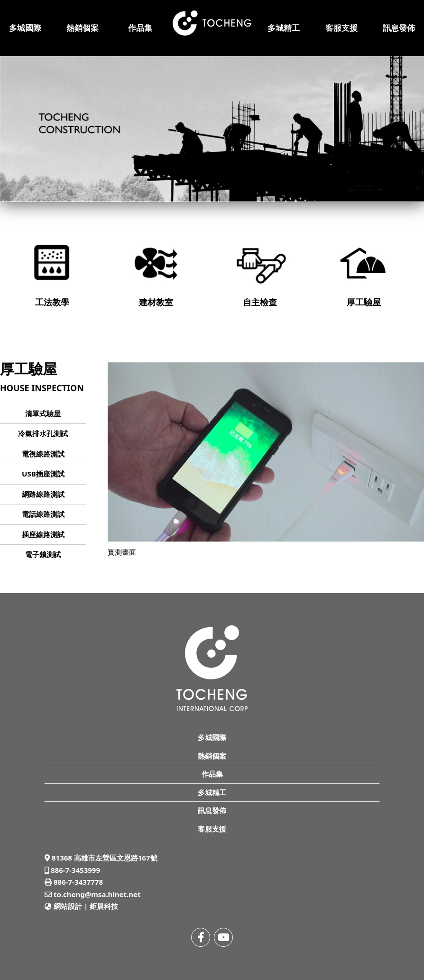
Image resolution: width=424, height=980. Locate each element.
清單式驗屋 (43, 413)
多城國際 (25, 28)
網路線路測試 (43, 494)
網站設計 (68, 906)
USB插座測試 (43, 474)
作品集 (140, 28)
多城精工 (284, 28)
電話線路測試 (43, 514)
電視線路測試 (43, 454)
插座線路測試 (43, 534)
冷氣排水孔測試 (43, 433)
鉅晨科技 (104, 906)
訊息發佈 (399, 28)
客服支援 (341, 28)
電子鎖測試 (43, 554)
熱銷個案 (83, 28)
